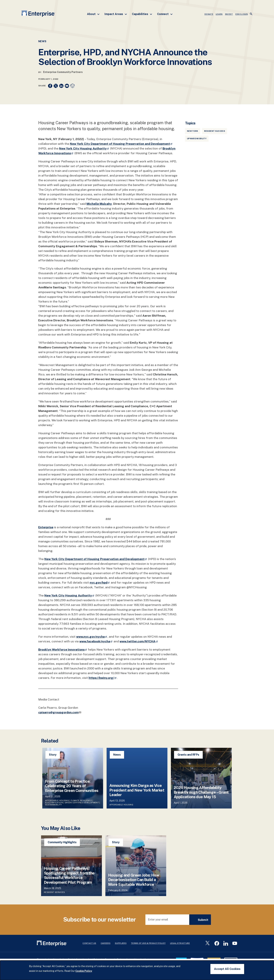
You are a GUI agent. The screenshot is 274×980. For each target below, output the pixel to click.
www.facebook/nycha (96, 641)
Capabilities (142, 14)
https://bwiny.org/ (103, 678)
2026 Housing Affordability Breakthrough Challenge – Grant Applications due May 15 (201, 792)
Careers (106, 943)
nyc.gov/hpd (100, 583)
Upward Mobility (197, 139)
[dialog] (137, 970)
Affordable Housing (57, 800)
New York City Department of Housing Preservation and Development (121, 144)
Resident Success (215, 131)
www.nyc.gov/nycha (92, 637)
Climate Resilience (81, 800)
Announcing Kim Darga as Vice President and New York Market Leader (137, 790)
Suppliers (121, 943)
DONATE (209, 14)
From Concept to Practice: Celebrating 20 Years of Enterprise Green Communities (72, 786)
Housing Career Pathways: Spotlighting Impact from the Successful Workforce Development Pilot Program (69, 875)
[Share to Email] (67, 86)
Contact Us (89, 943)
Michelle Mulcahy (99, 204)
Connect (165, 14)
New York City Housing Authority (84, 148)
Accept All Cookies (227, 969)
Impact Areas (116, 14)
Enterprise (46, 527)
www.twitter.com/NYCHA (139, 641)
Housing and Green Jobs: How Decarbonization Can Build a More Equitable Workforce (134, 880)
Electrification (54, 803)
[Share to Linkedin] (61, 86)
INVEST (229, 14)
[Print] (73, 86)
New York (193, 131)
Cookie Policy (84, 971)
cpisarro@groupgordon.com (60, 712)
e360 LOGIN (242, 14)
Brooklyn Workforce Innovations (63, 650)
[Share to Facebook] (50, 86)
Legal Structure (180, 943)
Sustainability (53, 805)
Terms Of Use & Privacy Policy (148, 943)
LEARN (219, 14)
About (93, 14)
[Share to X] (56, 86)
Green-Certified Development (82, 803)
